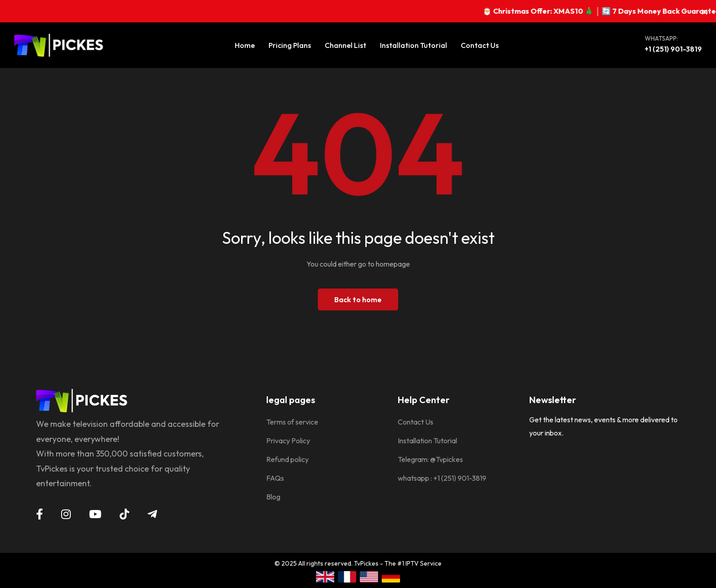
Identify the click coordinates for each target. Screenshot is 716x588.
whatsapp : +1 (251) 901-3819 (442, 478)
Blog (273, 497)
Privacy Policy (288, 441)
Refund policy (287, 459)
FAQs (275, 478)
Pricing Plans (290, 45)
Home (245, 45)
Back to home (358, 299)
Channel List (345, 45)
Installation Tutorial (413, 45)
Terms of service (292, 422)
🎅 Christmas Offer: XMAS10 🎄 (552, 11)
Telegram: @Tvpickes (430, 459)
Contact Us (480, 45)
